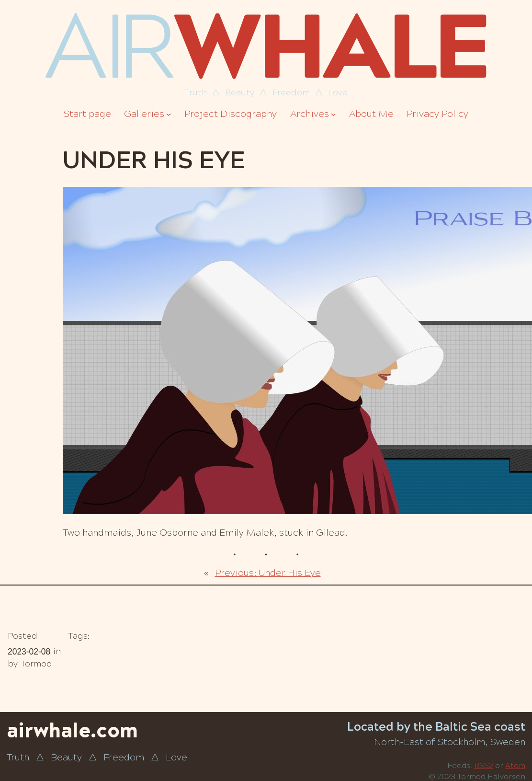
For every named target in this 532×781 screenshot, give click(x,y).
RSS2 (484, 765)
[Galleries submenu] (169, 114)
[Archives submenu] (333, 114)
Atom (515, 765)
